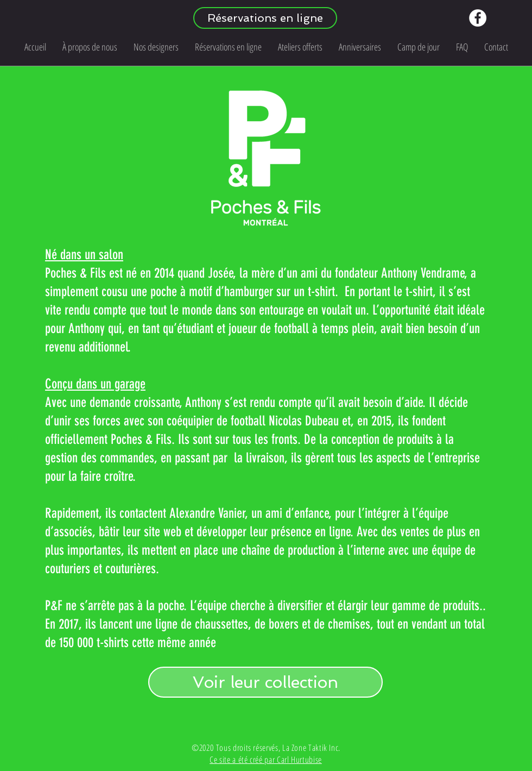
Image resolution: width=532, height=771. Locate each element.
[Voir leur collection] (265, 682)
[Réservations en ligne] (265, 18)
